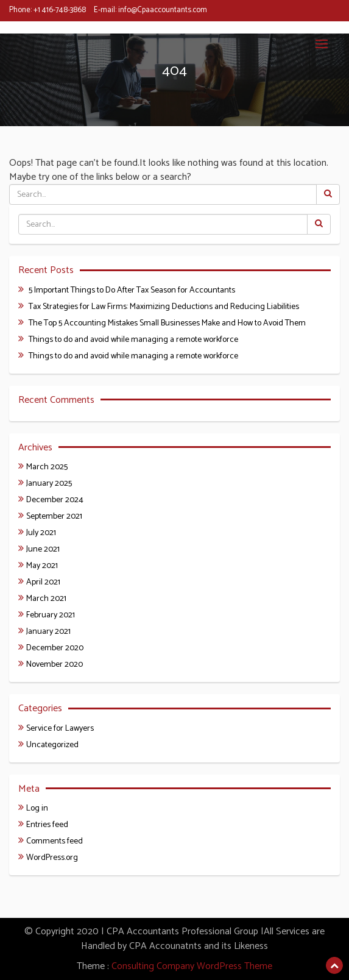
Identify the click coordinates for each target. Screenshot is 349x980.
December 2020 (55, 648)
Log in (37, 808)
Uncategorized (52, 745)
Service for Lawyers (60, 729)
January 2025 (49, 484)
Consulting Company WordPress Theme (192, 966)
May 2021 (42, 566)
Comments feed (55, 841)
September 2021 (54, 517)
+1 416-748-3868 (60, 10)
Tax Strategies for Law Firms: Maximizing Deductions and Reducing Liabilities (164, 307)
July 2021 (41, 533)
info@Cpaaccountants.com (163, 10)
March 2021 (46, 599)
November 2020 (55, 665)
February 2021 (51, 615)
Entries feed (47, 825)
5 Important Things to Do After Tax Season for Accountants (132, 290)
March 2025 (47, 467)
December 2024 (55, 500)
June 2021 (43, 549)
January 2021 (48, 632)
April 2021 (43, 582)
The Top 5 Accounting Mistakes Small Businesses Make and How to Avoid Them (167, 323)
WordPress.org (52, 858)
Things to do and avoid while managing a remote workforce (133, 340)
